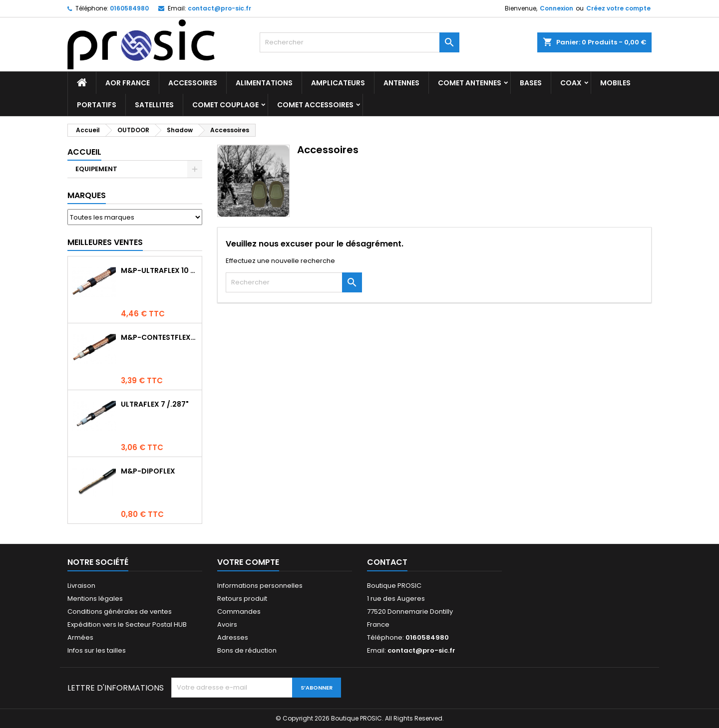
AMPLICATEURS (338, 83)
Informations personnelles (260, 586)
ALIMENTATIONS (264, 83)
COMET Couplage (225, 105)
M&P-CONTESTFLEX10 (159, 337)
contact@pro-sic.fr (219, 8)
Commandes (239, 611)
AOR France (128, 83)
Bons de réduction (247, 650)
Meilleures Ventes (105, 242)
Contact (387, 562)
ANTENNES (401, 83)
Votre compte (248, 562)
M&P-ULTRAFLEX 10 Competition (159, 270)
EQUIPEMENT (96, 169)
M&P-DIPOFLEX (148, 471)
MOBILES (615, 83)
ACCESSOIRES (193, 83)
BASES (531, 83)
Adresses (233, 637)
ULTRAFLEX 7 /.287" (155, 404)
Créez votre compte (618, 8)
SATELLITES (154, 105)
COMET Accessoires (315, 105)
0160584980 (129, 8)
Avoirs (227, 624)
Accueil (84, 152)
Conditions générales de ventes (120, 611)
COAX (571, 83)
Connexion (556, 8)
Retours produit (242, 599)
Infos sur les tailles (97, 650)
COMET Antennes (470, 83)
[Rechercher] (359, 42)
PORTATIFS (97, 105)
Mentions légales (95, 599)
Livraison (81, 586)
